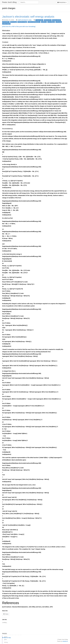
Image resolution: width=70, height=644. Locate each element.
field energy (13, 22)
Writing (6, 642)
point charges (51, 22)
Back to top (6, 638)
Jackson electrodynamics (34, 22)
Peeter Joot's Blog (9, 2)
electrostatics (6, 22)
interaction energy (22, 22)
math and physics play (25, 20)
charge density (39, 20)
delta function (48, 20)
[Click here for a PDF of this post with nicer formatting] (19, 27)
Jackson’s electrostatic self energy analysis (28, 17)
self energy (59, 22)
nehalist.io (65, 641)
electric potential (57, 20)
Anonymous (62, 2)
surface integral (6, 24)
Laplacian (44, 22)
